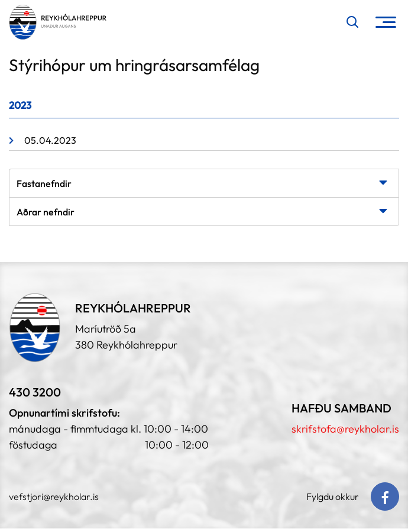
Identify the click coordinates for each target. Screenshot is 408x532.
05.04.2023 (50, 140)
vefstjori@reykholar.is (54, 496)
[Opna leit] (352, 22)
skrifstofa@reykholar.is (345, 429)
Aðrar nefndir (46, 212)
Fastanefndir (44, 183)
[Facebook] (385, 496)
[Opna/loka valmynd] (386, 22)
